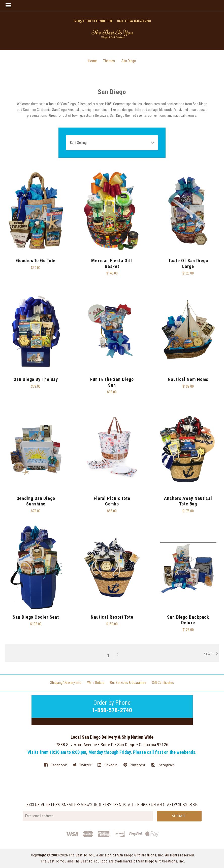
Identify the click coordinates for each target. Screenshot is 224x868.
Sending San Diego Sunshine (36, 501)
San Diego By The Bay (36, 379)
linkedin (107, 765)
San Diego (129, 61)
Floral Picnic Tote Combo (112, 501)
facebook (56, 765)
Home (92, 61)
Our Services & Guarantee (128, 683)
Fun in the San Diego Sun (112, 382)
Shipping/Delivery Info (66, 683)
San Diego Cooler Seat (36, 617)
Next (211, 654)
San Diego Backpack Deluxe (188, 620)
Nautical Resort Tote (112, 617)
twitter (82, 765)
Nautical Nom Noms (188, 379)
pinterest (134, 765)
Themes (109, 61)
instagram (163, 765)
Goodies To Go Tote (36, 261)
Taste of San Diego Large (188, 263)
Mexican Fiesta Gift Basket (112, 263)
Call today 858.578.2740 (134, 21)
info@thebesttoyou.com (93, 21)
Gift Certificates (163, 683)
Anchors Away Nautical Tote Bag (188, 501)
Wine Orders (96, 683)
